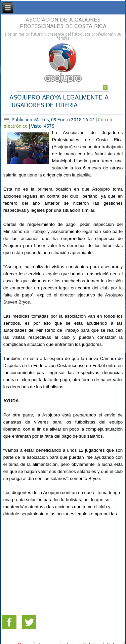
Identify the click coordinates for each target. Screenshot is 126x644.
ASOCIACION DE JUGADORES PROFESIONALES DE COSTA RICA (63, 23)
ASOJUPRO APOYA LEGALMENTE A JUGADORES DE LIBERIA (59, 102)
